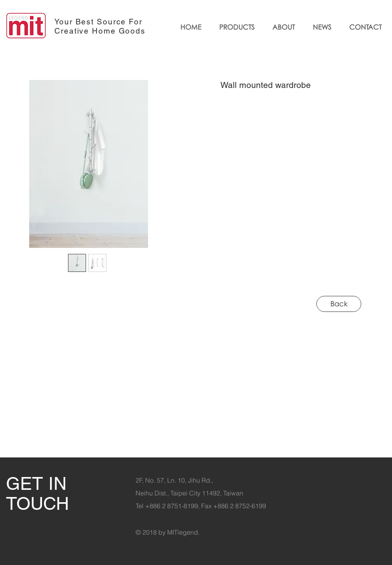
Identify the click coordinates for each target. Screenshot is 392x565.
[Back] (339, 304)
